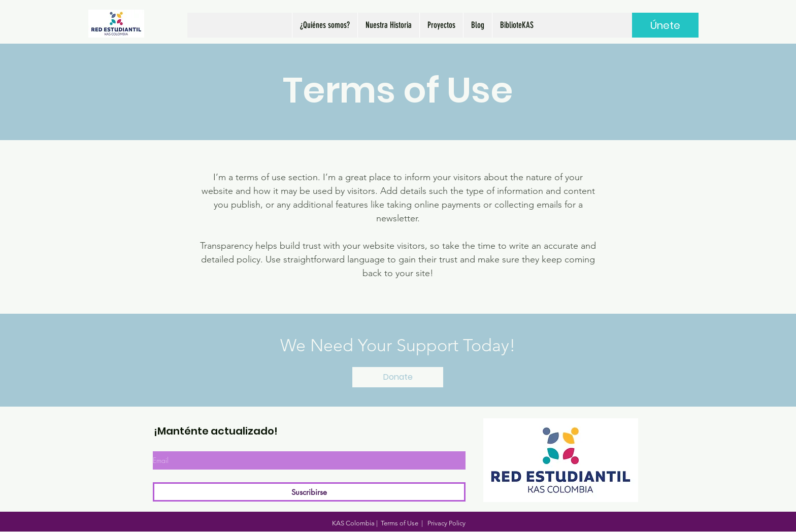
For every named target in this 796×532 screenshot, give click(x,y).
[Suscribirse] (309, 492)
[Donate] (398, 377)
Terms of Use (400, 523)
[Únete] (665, 25)
